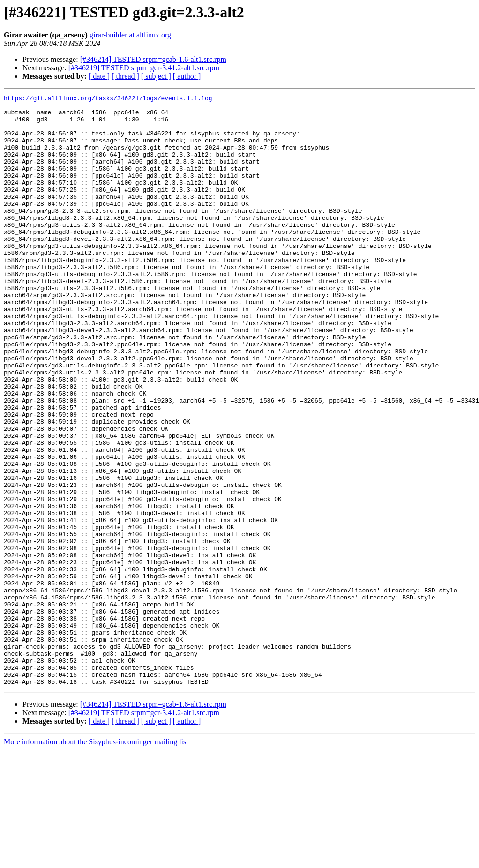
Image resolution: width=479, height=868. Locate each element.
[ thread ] (125, 76)
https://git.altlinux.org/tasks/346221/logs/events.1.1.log (108, 99)
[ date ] (99, 76)
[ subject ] (156, 76)
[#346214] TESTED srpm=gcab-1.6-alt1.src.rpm (153, 59)
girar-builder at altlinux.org (130, 35)
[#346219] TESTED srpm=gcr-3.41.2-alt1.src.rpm (144, 68)
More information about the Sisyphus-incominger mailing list (96, 860)
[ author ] (187, 76)
